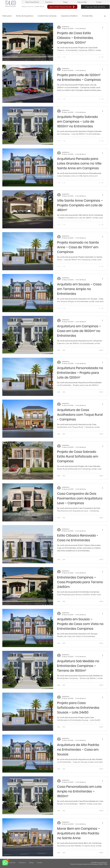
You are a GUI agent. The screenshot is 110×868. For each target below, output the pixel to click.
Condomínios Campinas (47, 16)
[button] (105, 16)
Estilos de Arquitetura (25, 16)
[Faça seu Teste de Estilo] (95, 7)
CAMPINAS (39, 7)
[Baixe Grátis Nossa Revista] (62, 7)
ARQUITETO (28, 7)
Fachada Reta (87, 16)
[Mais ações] (103, 27)
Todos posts (7, 16)
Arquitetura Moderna (69, 16)
